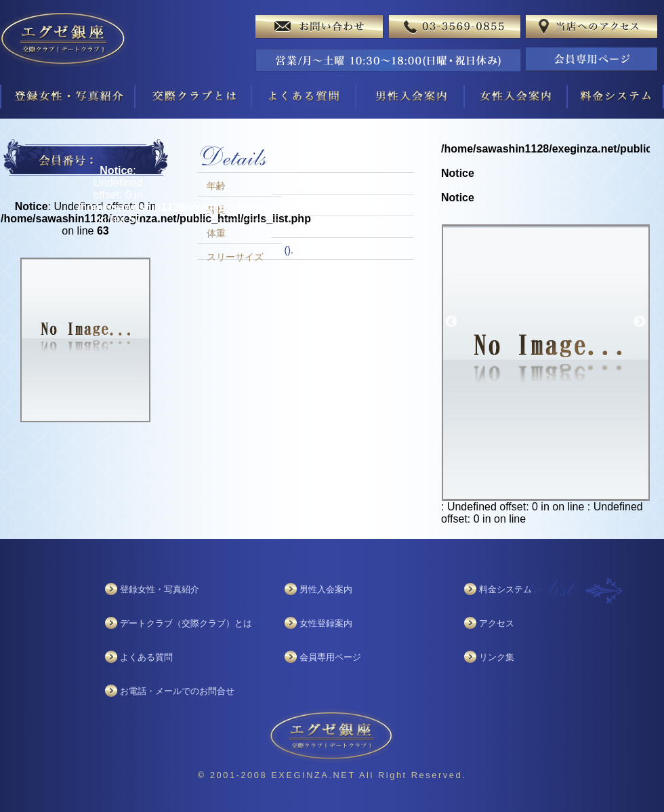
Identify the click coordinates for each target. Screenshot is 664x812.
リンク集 (497, 657)
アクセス (497, 623)
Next (640, 322)
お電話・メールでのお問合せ (177, 691)
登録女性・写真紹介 (160, 589)
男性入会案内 (326, 589)
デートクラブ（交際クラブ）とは (186, 623)
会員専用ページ (330, 657)
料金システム (505, 589)
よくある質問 (146, 657)
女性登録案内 (326, 623)
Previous (451, 322)
